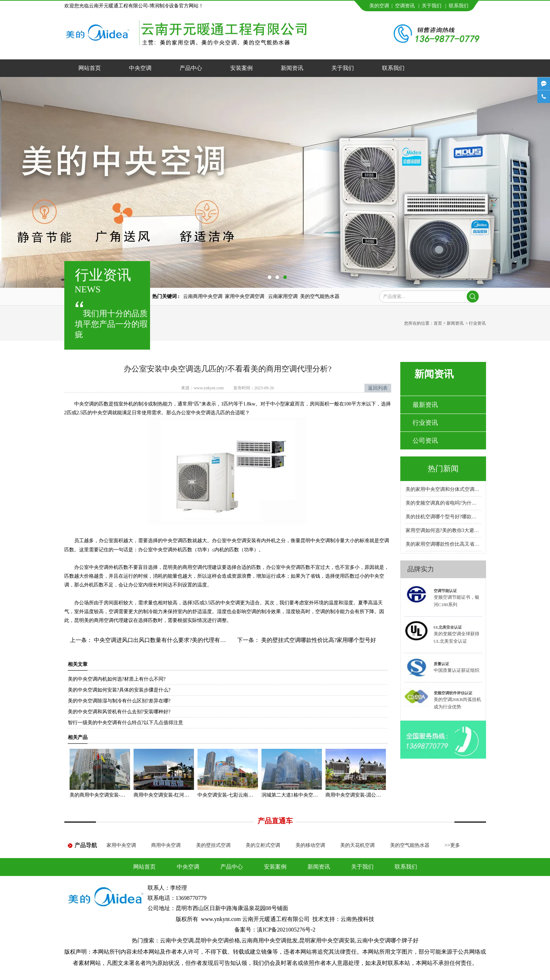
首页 (438, 323)
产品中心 (191, 68)
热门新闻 (443, 469)
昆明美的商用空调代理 (99, 620)
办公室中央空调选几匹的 (203, 413)
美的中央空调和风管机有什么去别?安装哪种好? (119, 712)
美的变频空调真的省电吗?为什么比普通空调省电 (443, 503)
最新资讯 (425, 405)
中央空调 (140, 68)
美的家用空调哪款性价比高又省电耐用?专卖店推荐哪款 (443, 544)
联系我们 (459, 6)
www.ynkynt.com (209, 388)
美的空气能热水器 (320, 296)
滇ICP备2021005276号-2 (286, 930)
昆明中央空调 (315, 541)
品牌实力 (421, 569)
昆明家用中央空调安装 (327, 940)
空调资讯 (405, 6)
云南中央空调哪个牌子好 (388, 940)
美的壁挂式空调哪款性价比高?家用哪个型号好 (318, 640)
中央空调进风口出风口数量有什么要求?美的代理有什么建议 (167, 640)
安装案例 (241, 68)
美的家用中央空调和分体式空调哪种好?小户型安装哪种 (443, 489)
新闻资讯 (292, 68)
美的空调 (379, 6)
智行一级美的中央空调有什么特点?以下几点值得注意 (125, 723)
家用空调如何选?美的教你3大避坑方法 (443, 530)
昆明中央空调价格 (218, 940)
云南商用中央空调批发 (270, 940)
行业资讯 (425, 423)
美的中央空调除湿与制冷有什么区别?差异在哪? (119, 701)
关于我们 (432, 6)
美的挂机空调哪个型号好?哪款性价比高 (443, 517)
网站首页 (90, 68)
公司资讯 (425, 441)
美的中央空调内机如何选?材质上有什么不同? (117, 679)
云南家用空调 (283, 296)
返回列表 (378, 388)
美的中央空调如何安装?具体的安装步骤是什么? (119, 690)
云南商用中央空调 (203, 296)
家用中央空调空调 (245, 296)
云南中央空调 (177, 940)
